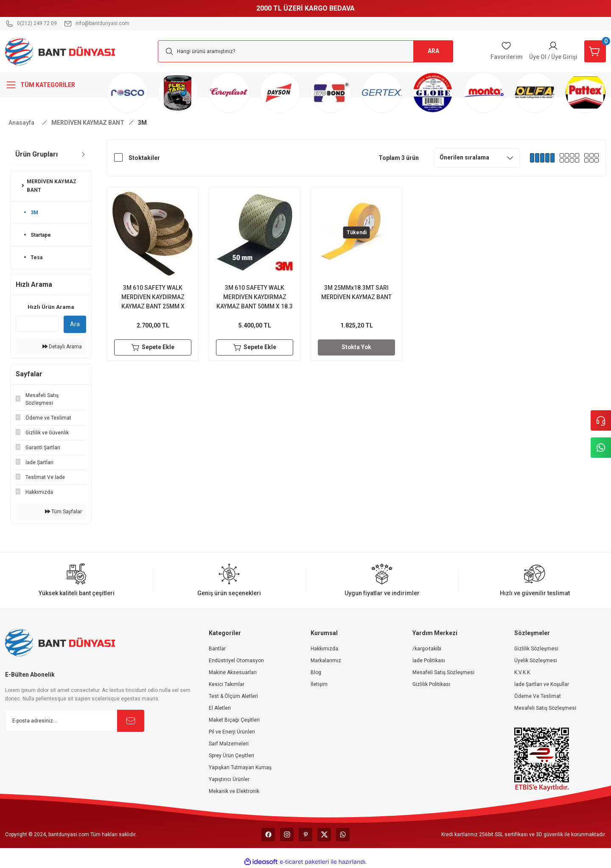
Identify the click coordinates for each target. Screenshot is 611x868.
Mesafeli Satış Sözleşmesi (443, 672)
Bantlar (217, 649)
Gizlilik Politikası (431, 684)
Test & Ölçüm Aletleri (233, 696)
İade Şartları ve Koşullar (542, 684)
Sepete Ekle (153, 347)
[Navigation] (51, 85)
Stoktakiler (144, 158)
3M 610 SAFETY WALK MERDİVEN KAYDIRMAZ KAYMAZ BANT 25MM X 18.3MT (153, 298)
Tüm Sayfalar (63, 512)
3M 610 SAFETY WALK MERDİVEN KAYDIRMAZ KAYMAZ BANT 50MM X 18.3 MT (255, 298)
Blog (316, 672)
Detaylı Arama (62, 347)
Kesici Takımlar (227, 684)
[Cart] (595, 51)
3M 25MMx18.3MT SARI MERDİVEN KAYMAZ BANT (356, 292)
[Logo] (60, 51)
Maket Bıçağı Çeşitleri (234, 720)
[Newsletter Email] (75, 721)
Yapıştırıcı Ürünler (229, 779)
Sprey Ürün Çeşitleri (231, 756)
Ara (75, 324)
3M (142, 123)
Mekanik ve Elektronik (234, 791)
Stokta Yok (356, 347)
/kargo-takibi (427, 649)
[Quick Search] (37, 324)
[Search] (305, 51)
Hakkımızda (324, 649)
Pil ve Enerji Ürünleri (232, 732)
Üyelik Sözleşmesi (536, 661)
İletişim (319, 684)
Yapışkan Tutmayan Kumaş (240, 767)
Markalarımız (326, 661)
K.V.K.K (522, 672)
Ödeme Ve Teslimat (538, 696)
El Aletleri (220, 708)
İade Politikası (429, 661)
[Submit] (131, 721)
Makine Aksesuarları (233, 672)
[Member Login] (553, 51)
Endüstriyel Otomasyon (236, 661)
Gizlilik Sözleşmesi (536, 649)
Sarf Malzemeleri (229, 744)
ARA (433, 51)
